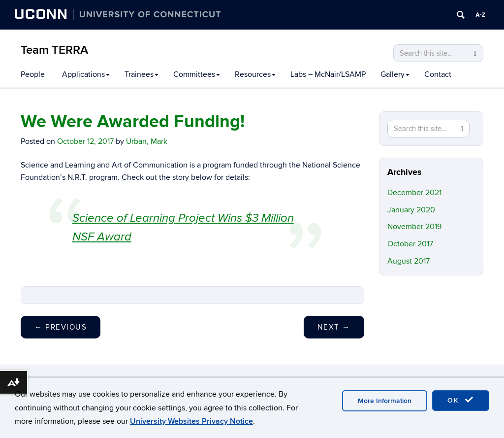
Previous (61, 327)
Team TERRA (54, 50)
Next (334, 327)
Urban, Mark (147, 141)
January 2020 (411, 210)
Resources (255, 74)
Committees (197, 74)
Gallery (395, 74)
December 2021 (414, 193)
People (33, 74)
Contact (438, 74)
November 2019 (414, 227)
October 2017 (410, 244)
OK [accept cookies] (461, 400)
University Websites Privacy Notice (191, 421)
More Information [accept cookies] (385, 401)
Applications (86, 74)
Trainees (142, 74)
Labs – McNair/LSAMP (328, 74)
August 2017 (409, 261)
